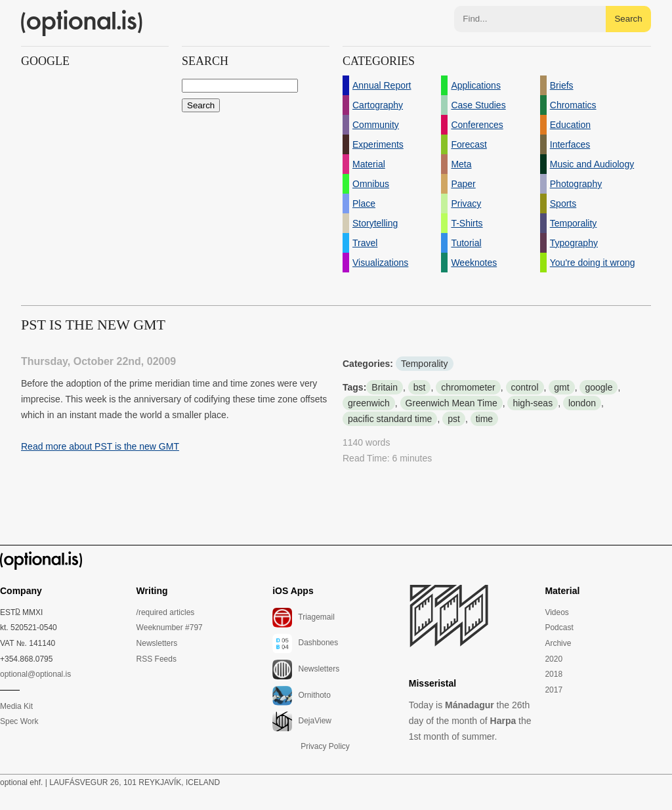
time (484, 419)
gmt (561, 387)
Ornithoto (302, 696)
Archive (558, 643)
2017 (554, 690)
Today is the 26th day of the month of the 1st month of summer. (470, 721)
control (525, 387)
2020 (554, 659)
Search (628, 19)
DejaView (302, 721)
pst (454, 419)
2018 (554, 674)
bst (420, 387)
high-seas (533, 403)
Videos (556, 612)
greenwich (369, 403)
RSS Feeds (157, 659)
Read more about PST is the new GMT (100, 446)
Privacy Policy (325, 746)
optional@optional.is (35, 674)
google (598, 387)
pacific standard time (390, 419)
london (582, 403)
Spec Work (19, 721)
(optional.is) (82, 23)
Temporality (425, 364)
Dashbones (305, 643)
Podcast (559, 628)
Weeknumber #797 (170, 628)
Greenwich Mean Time (451, 403)
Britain (385, 387)
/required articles (166, 612)
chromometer (468, 387)
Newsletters (157, 643)
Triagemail (304, 618)
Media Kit (16, 706)
